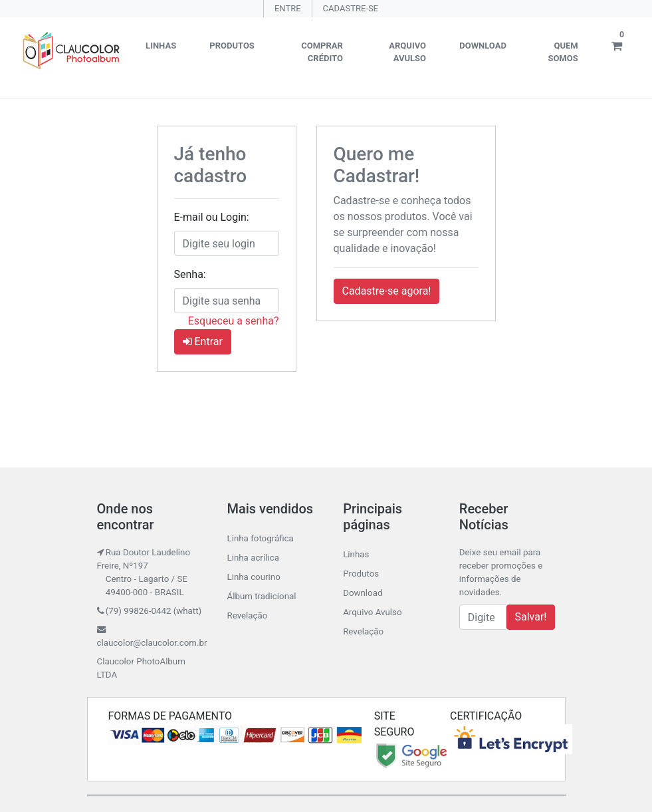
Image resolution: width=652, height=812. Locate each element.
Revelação (247, 615)
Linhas (161, 46)
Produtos (232, 46)
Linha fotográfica (260, 538)
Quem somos (563, 52)
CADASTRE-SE (351, 8)
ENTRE (288, 8)
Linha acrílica (253, 558)
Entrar (203, 341)
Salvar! (531, 617)
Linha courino (253, 577)
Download (483, 46)
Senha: (190, 274)
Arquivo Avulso (407, 52)
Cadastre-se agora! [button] (387, 291)
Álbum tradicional (261, 596)
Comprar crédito (322, 52)
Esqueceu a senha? (234, 321)
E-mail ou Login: (212, 217)
